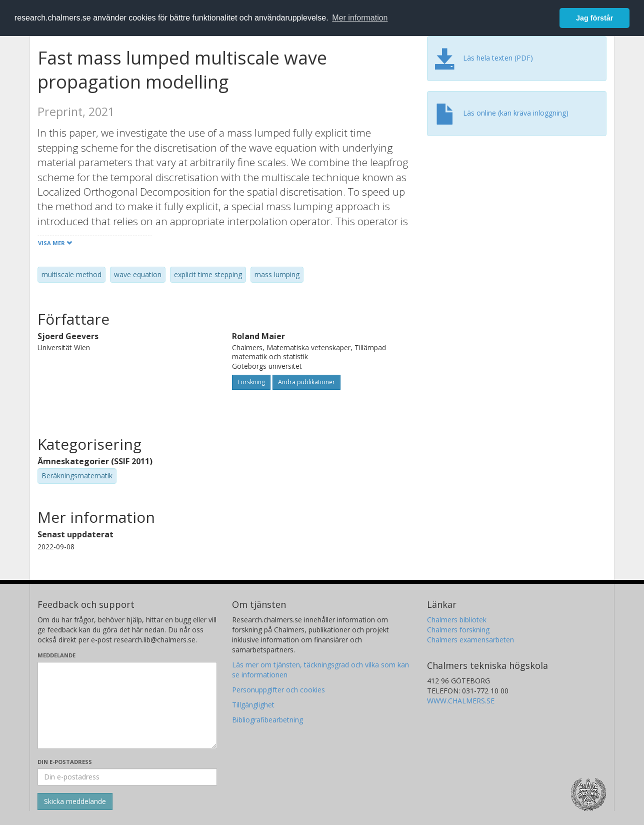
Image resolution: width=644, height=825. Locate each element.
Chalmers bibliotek (457, 620)
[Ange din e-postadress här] (127, 777)
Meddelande (56, 655)
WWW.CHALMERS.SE (461, 701)
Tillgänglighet (253, 705)
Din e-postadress (65, 762)
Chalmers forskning (458, 630)
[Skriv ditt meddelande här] (127, 705)
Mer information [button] (360, 18)
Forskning (251, 382)
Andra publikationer (306, 382)
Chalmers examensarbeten (470, 640)
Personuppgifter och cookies (278, 690)
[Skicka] (75, 801)
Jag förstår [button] (594, 18)
